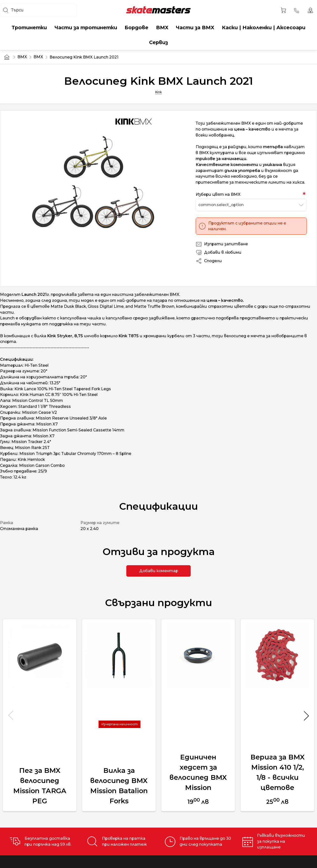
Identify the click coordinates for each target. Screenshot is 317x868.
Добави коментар (159, 571)
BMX (22, 57)
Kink (158, 92)
